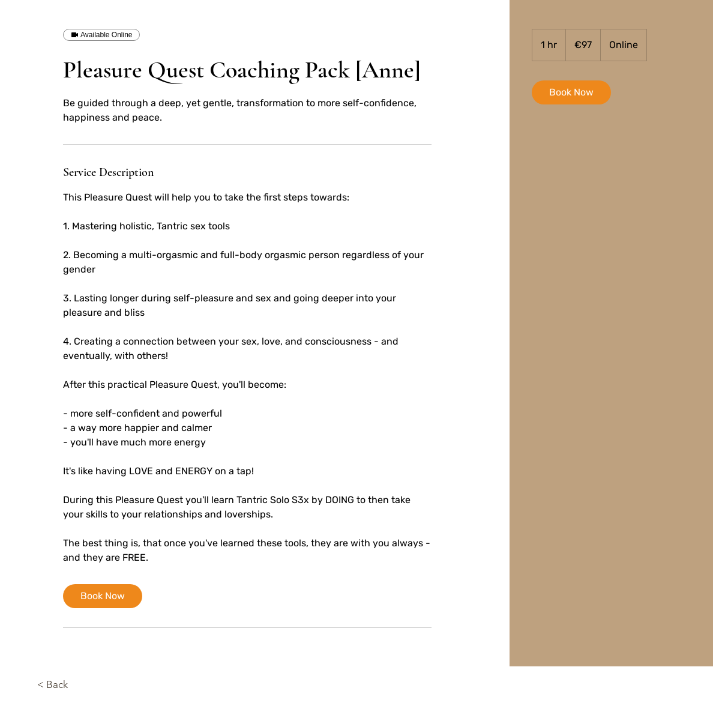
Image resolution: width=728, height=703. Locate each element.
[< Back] (70, 685)
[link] (103, 596)
